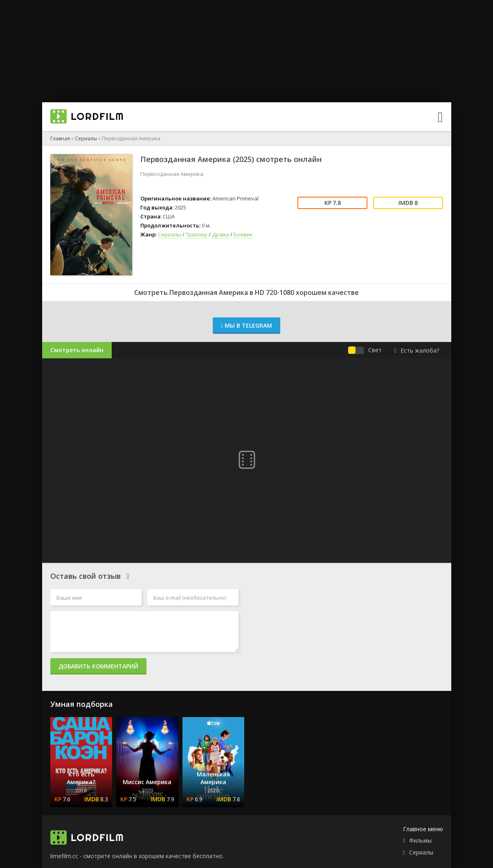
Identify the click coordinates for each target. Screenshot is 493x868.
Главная (60, 138)
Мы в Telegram (246, 325)
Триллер (197, 234)
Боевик (243, 234)
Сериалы (86, 138)
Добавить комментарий (98, 666)
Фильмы (420, 840)
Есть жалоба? (416, 350)
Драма (221, 234)
